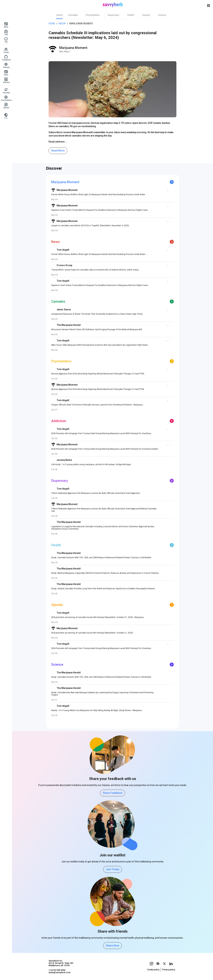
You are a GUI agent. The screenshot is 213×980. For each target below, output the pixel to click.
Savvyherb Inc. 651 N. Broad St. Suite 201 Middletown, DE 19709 (61, 963)
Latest (59, 15)
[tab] (59, 15)
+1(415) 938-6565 (57, 970)
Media (62, 24)
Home (52, 24)
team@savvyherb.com (59, 972)
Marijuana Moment (81, 24)
